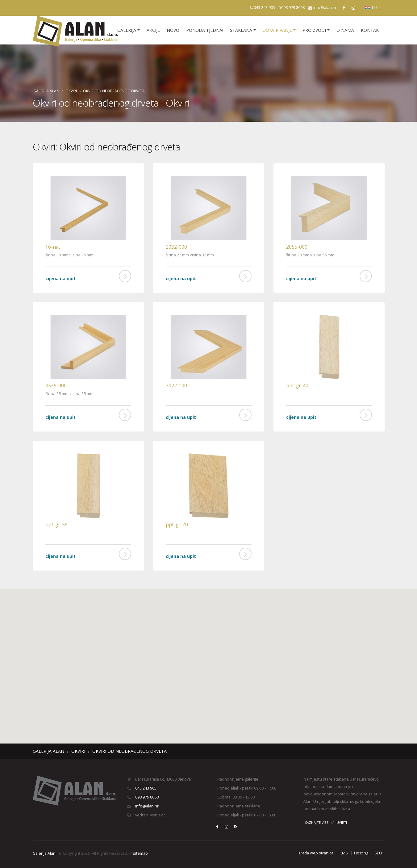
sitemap (140, 853)
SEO (378, 853)
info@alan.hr (325, 8)
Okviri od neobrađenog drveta (114, 91)
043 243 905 (264, 8)
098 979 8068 (293, 8)
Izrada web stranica (315, 853)
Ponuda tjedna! (205, 30)
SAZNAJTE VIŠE (317, 822)
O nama (345, 30)
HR (373, 7)
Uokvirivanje (277, 30)
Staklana (241, 30)
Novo (173, 30)
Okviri (71, 91)
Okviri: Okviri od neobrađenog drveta (106, 147)
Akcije (153, 30)
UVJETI (342, 822)
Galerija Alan (46, 91)
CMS (344, 853)
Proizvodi (314, 30)
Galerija (127, 30)
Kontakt (371, 30)
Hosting (361, 853)
